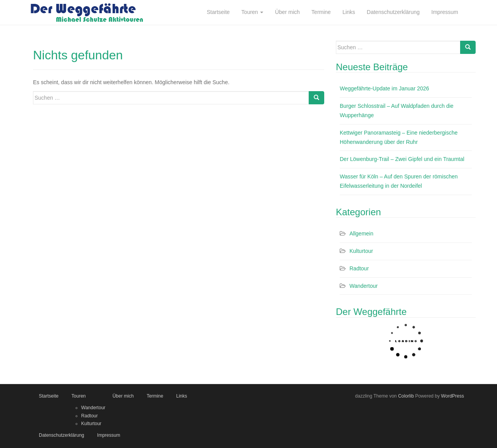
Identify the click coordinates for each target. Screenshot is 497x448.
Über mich (123, 396)
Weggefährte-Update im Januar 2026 (384, 88)
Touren (79, 396)
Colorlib (406, 396)
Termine (155, 396)
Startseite (49, 396)
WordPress (453, 396)
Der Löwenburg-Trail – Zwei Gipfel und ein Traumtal (402, 159)
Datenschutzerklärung (62, 435)
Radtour (359, 268)
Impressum (109, 435)
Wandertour (364, 286)
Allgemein (361, 234)
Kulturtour (361, 251)
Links (182, 396)
